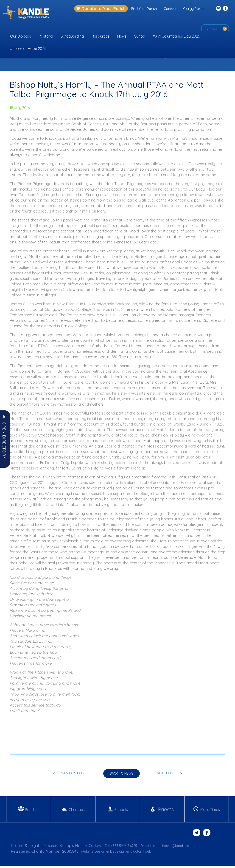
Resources (101, 36)
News (122, 36)
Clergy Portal (194, 9)
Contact (170, 9)
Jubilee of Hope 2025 (28, 49)
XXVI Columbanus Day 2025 (176, 36)
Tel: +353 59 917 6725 (123, 848)
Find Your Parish (144, 9)
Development (126, 853)
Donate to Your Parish (101, 9)
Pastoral (46, 36)
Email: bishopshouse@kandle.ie (173, 848)
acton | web (150, 853)
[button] (4, 440)
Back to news (122, 775)
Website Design (95, 853)
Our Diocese (21, 36)
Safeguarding (72, 36)
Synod (140, 36)
